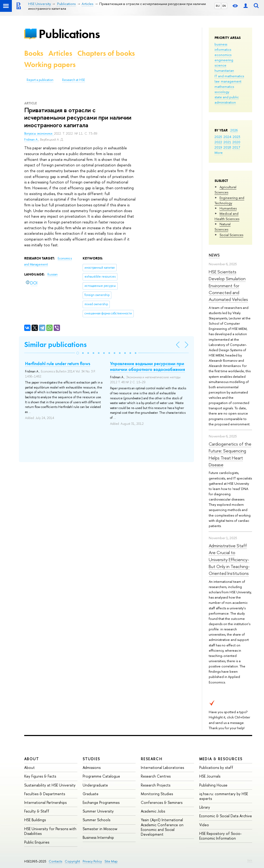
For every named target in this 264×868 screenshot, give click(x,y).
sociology (222, 92)
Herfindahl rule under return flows (58, 364)
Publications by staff (216, 767)
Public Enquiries (37, 842)
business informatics (223, 47)
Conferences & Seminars (162, 802)
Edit (250, 860)
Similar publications (55, 344)
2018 (227, 147)
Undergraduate (95, 785)
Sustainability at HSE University (50, 785)
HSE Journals (210, 776)
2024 (227, 137)
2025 (218, 137)
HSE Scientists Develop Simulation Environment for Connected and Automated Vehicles (228, 285)
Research (152, 759)
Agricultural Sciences (225, 190)
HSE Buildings (35, 820)
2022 (218, 142)
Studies (91, 759)
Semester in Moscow (100, 829)
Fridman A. (31, 140)
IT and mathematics (229, 76)
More (219, 152)
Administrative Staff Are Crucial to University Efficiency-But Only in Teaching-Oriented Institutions (229, 559)
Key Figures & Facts (40, 776)
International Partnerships (45, 802)
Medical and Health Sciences (227, 216)
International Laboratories (162, 767)
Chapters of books (106, 53)
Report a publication (40, 80)
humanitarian (224, 70)
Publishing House (213, 785)
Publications (69, 34)
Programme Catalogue (101, 776)
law (217, 81)
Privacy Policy (92, 861)
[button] (78, 353)
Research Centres (156, 776)
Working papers (50, 65)
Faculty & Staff (37, 811)
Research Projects (156, 785)
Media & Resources (221, 759)
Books (34, 53)
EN (224, 6)
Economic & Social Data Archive (226, 816)
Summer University (98, 811)
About (32, 759)
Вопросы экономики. (39, 134)
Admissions (92, 767)
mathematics (224, 86)
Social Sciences (231, 235)
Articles (60, 53)
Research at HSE (74, 80)
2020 (236, 142)
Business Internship (98, 837)
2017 (236, 147)
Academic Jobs (153, 811)
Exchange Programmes (101, 802)
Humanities (228, 208)
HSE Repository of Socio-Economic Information (220, 836)
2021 (227, 142)
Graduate (91, 794)
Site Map (111, 861)
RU (218, 6)
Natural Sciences (223, 227)
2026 (234, 130)
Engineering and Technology (229, 200)
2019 (218, 147)
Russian (53, 274)
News (214, 255)
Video (204, 825)
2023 (236, 137)
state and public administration (227, 100)
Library (205, 807)
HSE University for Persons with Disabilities (50, 831)
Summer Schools (96, 820)
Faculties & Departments (45, 794)
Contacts (55, 861)
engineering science (224, 63)
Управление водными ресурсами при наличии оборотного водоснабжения (148, 366)
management (231, 81)
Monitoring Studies (157, 794)
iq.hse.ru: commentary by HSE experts (224, 796)
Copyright (72, 861)
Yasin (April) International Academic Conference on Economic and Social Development (162, 827)
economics (223, 55)
